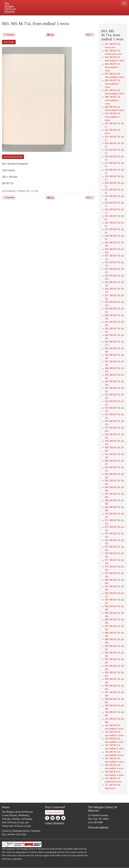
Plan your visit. (33, 18)
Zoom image (9, 42)
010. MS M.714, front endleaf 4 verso (113, 117)
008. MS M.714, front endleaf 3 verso (113, 100)
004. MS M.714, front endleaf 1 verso (113, 67)
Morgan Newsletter (54, 812)
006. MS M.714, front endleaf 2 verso (113, 84)
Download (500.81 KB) (13, 157)
